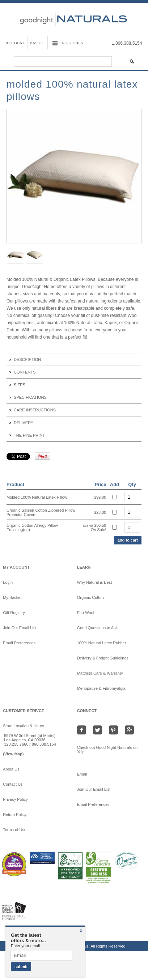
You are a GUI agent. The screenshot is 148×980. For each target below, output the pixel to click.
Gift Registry (14, 613)
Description (27, 359)
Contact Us (13, 784)
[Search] (63, 61)
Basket (37, 43)
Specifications (30, 397)
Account (15, 43)
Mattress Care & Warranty (100, 673)
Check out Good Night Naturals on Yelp (107, 750)
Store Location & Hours (24, 726)
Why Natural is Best (95, 582)
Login (8, 582)
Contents (25, 372)
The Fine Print (29, 435)
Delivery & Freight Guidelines (103, 658)
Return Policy (15, 815)
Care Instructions (35, 410)
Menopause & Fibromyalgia (101, 688)
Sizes (20, 385)
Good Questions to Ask (98, 628)
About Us (11, 769)
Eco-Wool (86, 613)
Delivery (24, 423)
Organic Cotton (90, 597)
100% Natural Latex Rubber (102, 643)
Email (85, 774)
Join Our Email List (20, 628)
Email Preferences (19, 643)
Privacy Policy (15, 799)
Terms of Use (15, 830)
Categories (71, 43)
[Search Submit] (132, 61)
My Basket (12, 597)
